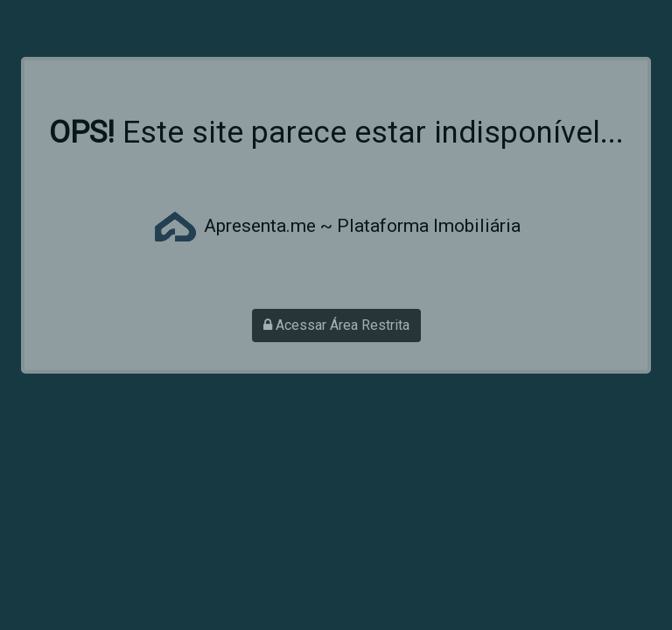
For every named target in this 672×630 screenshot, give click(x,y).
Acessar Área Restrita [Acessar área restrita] (336, 325)
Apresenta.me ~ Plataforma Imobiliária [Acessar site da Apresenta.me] (336, 226)
